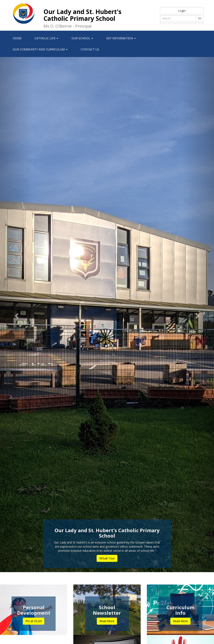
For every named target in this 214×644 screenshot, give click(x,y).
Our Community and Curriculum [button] (40, 49)
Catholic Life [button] (46, 38)
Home (17, 38)
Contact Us (90, 49)
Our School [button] (82, 38)
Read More (107, 621)
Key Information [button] (121, 38)
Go (200, 18)
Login (182, 11)
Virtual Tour (107, 558)
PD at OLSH (34, 621)
